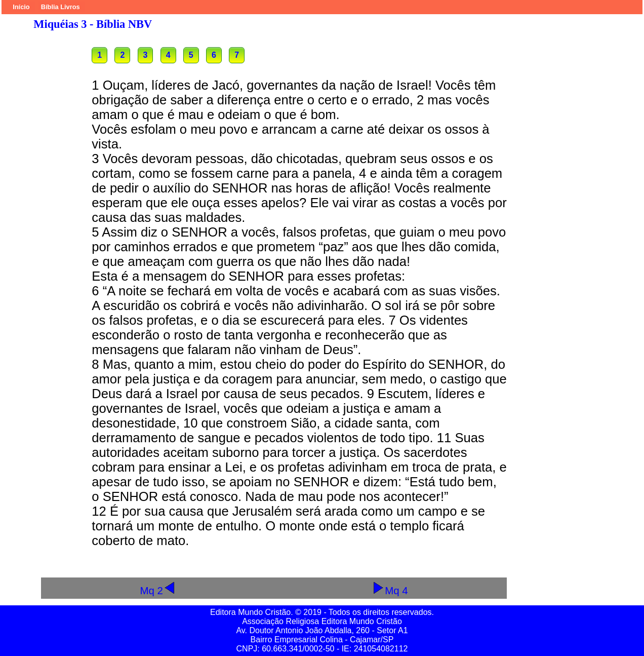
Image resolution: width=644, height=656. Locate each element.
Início (21, 7)
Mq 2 (158, 590)
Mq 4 (390, 590)
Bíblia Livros (61, 7)
